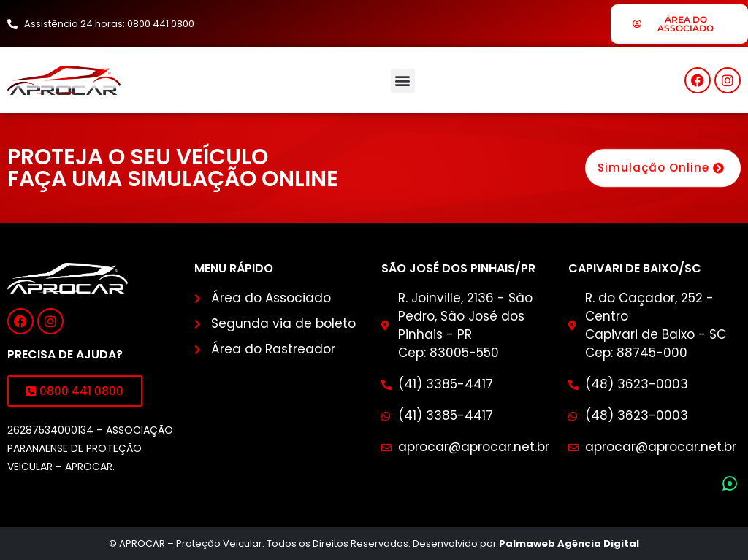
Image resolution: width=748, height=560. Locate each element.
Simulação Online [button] (663, 169)
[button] (403, 81)
